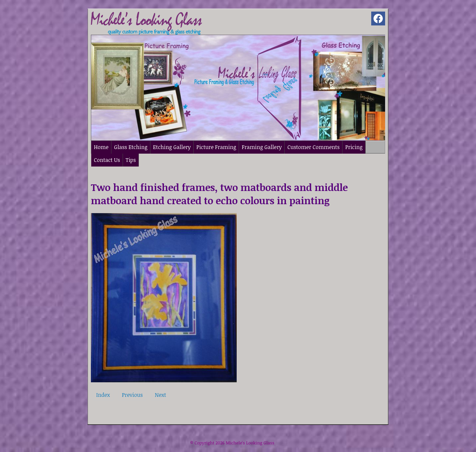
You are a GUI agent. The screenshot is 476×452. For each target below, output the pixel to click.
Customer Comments (313, 147)
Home (101, 147)
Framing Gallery (262, 147)
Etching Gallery (172, 147)
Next (160, 395)
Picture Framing (216, 147)
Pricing (354, 147)
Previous (132, 395)
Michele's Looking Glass (250, 443)
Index (103, 395)
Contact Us (107, 160)
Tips (131, 160)
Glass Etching (131, 147)
